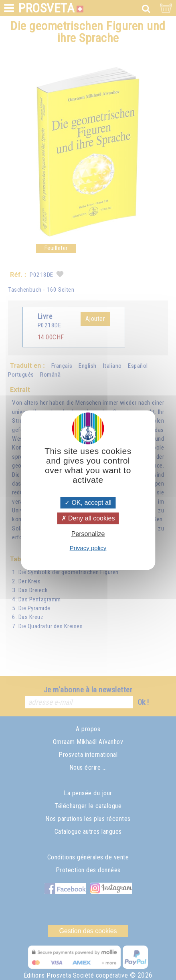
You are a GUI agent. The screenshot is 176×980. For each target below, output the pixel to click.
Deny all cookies (88, 518)
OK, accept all (88, 503)
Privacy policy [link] (88, 548)
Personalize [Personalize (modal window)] (88, 534)
